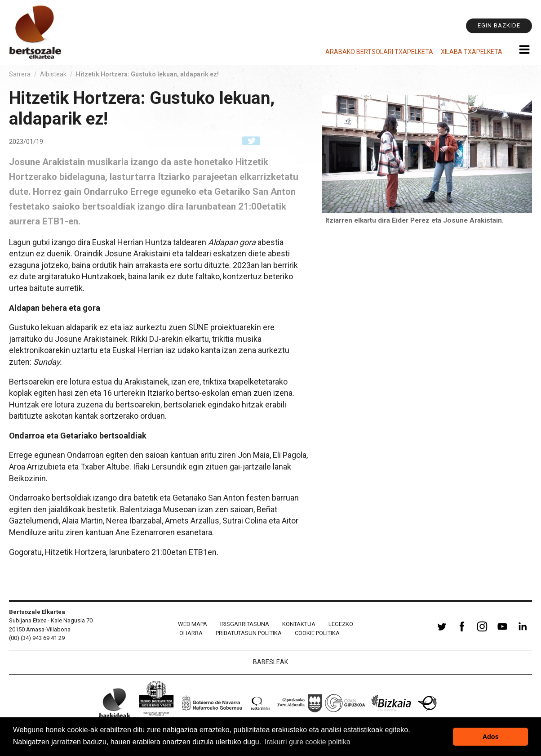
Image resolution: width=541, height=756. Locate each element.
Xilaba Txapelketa (472, 52)
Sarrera (20, 74)
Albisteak (53, 74)
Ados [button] (491, 737)
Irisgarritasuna (245, 624)
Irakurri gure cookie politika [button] (308, 742)
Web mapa (193, 624)
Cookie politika (317, 633)
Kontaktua (299, 624)
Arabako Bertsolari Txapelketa (379, 52)
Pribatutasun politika (249, 633)
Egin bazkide (499, 25)
